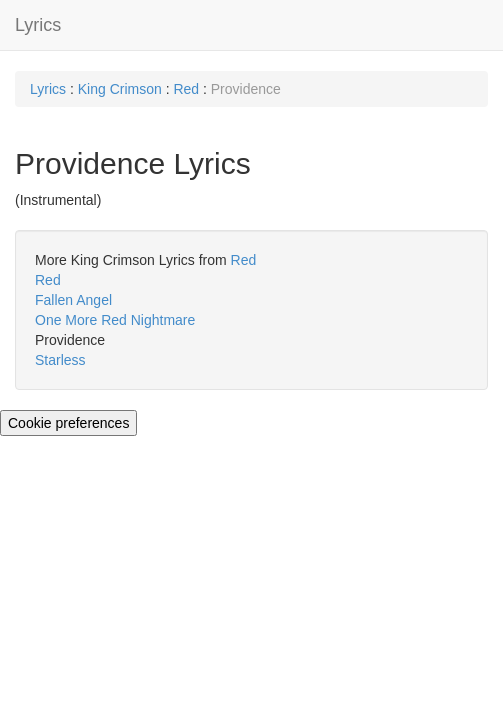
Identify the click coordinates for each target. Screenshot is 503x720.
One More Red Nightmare (115, 320)
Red (186, 89)
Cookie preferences (68, 423)
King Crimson (120, 89)
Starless (60, 360)
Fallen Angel (73, 300)
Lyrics (38, 25)
